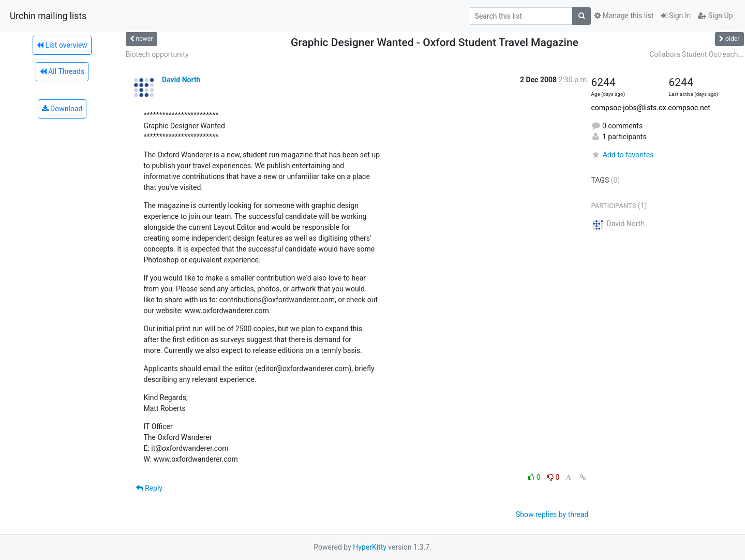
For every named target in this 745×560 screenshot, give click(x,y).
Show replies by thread (552, 514)
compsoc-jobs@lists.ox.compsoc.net (651, 108)
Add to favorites (623, 155)
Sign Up (715, 16)
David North (181, 80)
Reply (149, 488)
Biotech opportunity (157, 54)
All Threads (62, 71)
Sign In (676, 16)
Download (62, 109)
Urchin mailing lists (48, 16)
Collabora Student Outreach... (696, 54)
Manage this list (624, 16)
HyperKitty (370, 547)
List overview (62, 45)
